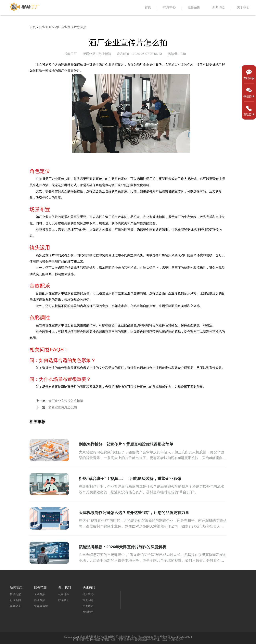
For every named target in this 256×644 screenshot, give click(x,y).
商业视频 (40, 600)
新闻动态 (219, 7)
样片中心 (169, 7)
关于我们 (243, 7)
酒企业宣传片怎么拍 (63, 407)
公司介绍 (64, 594)
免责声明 (88, 606)
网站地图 (88, 612)
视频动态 (15, 606)
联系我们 (64, 600)
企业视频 (40, 594)
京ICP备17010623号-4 (145, 637)
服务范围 (194, 7)
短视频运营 (41, 606)
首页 (148, 7)
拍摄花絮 (15, 594)
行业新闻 (45, 27)
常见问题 (88, 600)
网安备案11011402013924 (176, 637)
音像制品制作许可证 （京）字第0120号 (159, 639)
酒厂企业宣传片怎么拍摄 (66, 401)
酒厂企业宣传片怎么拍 (70, 27)
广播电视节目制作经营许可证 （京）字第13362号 (103, 639)
